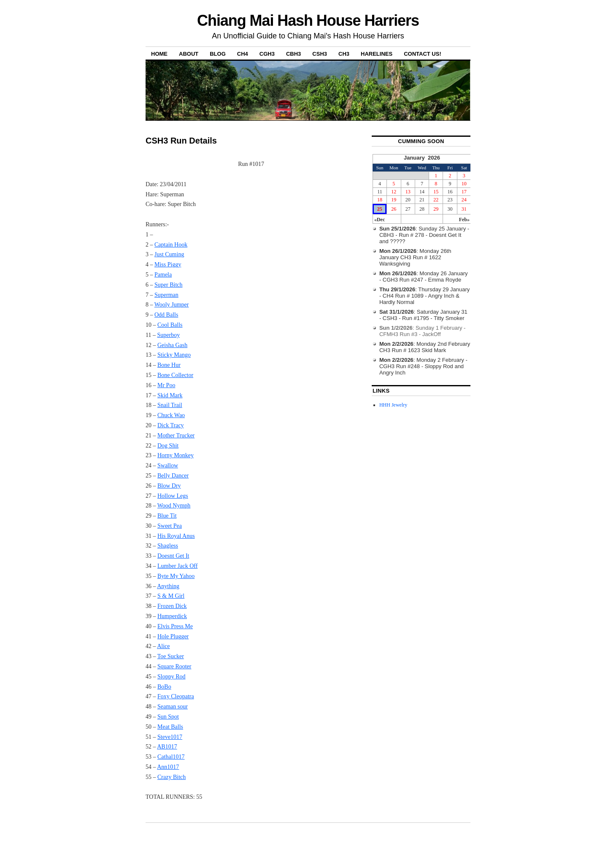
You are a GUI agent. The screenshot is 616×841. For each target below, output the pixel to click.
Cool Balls (170, 325)
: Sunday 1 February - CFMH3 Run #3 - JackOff (423, 331)
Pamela (163, 275)
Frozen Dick (172, 606)
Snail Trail (170, 405)
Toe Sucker (171, 656)
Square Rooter (174, 666)
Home (159, 54)
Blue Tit (167, 516)
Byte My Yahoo (176, 576)
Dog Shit (168, 446)
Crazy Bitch (172, 777)
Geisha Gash (172, 345)
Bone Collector (175, 375)
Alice (163, 646)
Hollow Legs (173, 496)
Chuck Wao (171, 415)
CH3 (344, 54)
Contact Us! (423, 54)
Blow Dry (169, 486)
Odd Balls (166, 315)
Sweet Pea (170, 526)
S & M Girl (171, 596)
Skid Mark (170, 395)
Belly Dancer (173, 476)
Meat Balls (170, 727)
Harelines (377, 54)
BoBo (164, 687)
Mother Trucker (176, 435)
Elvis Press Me (175, 626)
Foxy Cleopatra (176, 696)
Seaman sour (173, 707)
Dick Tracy (171, 425)
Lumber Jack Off (177, 566)
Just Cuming (169, 254)
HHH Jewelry (393, 405)
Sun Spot (168, 717)
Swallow (168, 465)
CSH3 (320, 54)
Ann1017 (168, 767)
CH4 (243, 54)
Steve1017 (170, 737)
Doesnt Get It (173, 556)
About (189, 54)
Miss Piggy (168, 265)
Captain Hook (171, 245)
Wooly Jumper (172, 305)
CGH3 (267, 54)
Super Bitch (169, 285)
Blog (218, 54)
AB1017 (167, 747)
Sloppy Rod (172, 677)
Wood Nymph (174, 506)
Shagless (168, 546)
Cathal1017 (171, 757)
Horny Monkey (176, 455)
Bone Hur (169, 365)
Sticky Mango (174, 355)
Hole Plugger (173, 636)
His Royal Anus (176, 536)
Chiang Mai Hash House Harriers (308, 20)
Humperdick (172, 616)
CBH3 (293, 54)
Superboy (168, 335)
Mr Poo (166, 385)
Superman (166, 295)
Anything (168, 586)
